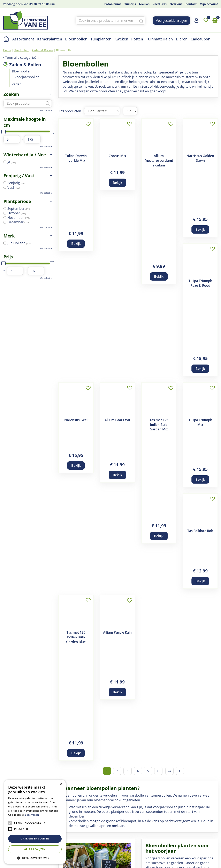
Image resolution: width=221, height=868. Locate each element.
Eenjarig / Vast (19, 176)
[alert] (35, 822)
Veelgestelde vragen (172, 21)
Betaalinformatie (120, 829)
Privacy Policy (107, 859)
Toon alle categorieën (22, 57)
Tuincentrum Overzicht (79, 859)
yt (215, 831)
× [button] (61, 784)
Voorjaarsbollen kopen (166, 521)
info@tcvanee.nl (180, 834)
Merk (9, 236)
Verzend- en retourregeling (128, 824)
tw (215, 823)
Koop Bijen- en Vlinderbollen (88, 777)
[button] (35, 858)
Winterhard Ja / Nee (25, 155)
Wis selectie (46, 110)
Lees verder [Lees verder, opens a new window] (32, 815)
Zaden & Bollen (25, 65)
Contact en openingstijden (76, 839)
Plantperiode (17, 201)
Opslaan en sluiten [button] (35, 839)
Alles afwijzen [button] (35, 849)
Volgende (180, 360)
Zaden (17, 84)
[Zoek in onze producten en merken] (110, 21)
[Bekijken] (215, 21)
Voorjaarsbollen (27, 77)
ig (215, 815)
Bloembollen (22, 71)
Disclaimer (115, 819)
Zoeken (11, 94)
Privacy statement (121, 834)
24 (169, 360)
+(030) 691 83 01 (180, 829)
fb (215, 807)
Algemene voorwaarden (126, 814)
